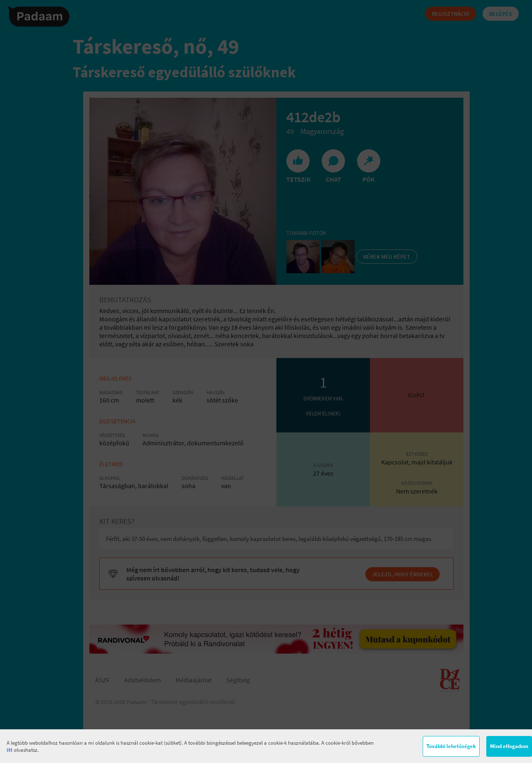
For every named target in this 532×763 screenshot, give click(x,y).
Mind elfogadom (509, 746)
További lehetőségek (451, 746)
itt (10, 750)
